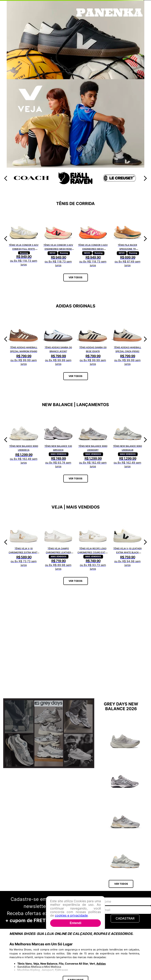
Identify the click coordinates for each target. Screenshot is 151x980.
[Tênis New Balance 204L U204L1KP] (125, 774)
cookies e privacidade (71, 915)
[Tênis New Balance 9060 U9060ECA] (24, 440)
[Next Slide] (145, 178)
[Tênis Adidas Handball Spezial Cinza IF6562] (127, 339)
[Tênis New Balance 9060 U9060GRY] (93, 440)
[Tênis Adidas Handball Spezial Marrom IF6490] (24, 339)
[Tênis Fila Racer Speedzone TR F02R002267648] (127, 239)
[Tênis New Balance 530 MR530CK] (58, 440)
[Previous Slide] (6, 178)
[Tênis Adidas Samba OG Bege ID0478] (93, 339)
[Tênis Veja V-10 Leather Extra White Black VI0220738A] (127, 542)
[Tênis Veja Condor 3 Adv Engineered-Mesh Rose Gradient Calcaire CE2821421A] (58, 239)
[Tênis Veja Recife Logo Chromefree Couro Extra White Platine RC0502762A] (93, 542)
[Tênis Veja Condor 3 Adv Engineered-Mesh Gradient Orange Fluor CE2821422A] (93, 239)
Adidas (101, 964)
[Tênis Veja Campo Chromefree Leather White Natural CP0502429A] (58, 542)
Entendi (76, 923)
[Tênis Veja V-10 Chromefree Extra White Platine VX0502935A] (24, 542)
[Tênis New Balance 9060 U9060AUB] (127, 440)
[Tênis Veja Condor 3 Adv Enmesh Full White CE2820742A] (24, 239)
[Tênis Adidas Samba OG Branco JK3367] (58, 339)
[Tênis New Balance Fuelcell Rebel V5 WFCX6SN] (125, 734)
